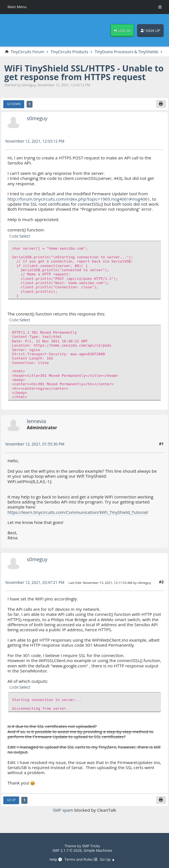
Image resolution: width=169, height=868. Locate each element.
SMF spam (63, 814)
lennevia (37, 426)
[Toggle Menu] (160, 7)
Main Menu (17, 7)
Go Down (14, 109)
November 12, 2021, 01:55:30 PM (35, 449)
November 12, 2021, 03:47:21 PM (35, 587)
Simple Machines (98, 850)
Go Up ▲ (108, 860)
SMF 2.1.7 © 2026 (67, 850)
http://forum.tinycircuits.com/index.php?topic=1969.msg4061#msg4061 (79, 203)
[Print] (161, 109)
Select (25, 241)
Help (55, 860)
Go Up (11, 805)
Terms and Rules (81, 860)
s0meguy (37, 123)
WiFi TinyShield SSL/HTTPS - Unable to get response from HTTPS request (84, 77)
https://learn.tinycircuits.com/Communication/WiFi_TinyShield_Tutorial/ (78, 517)
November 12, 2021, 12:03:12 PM (35, 146)
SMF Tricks (91, 846)
